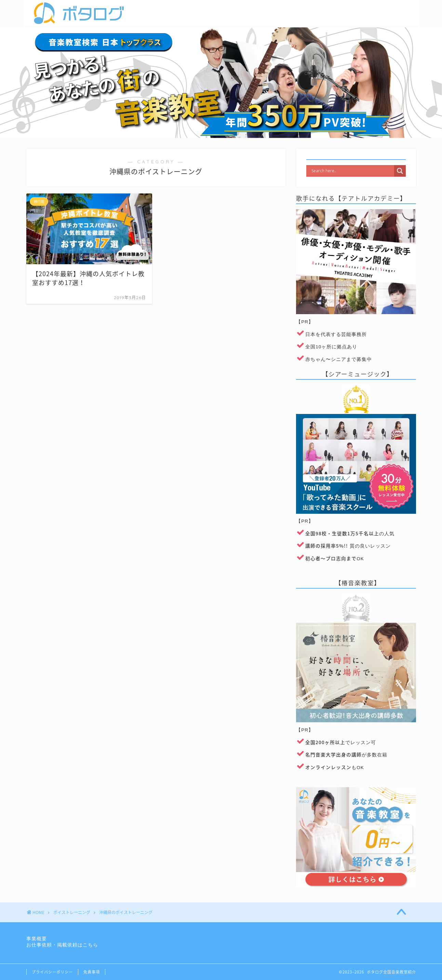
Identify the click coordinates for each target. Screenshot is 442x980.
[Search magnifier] (400, 171)
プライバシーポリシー (52, 972)
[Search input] (352, 171)
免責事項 (92, 972)
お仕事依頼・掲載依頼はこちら (62, 945)
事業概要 (37, 939)
